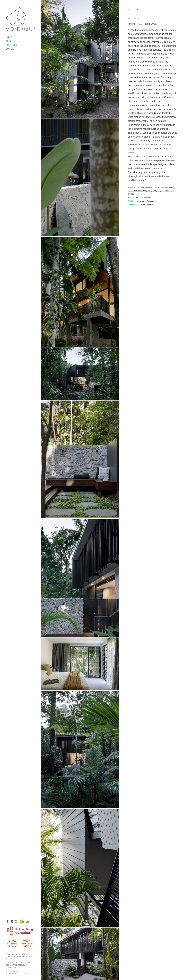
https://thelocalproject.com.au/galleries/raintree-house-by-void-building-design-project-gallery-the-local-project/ (152, 191)
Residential (134, 19)
